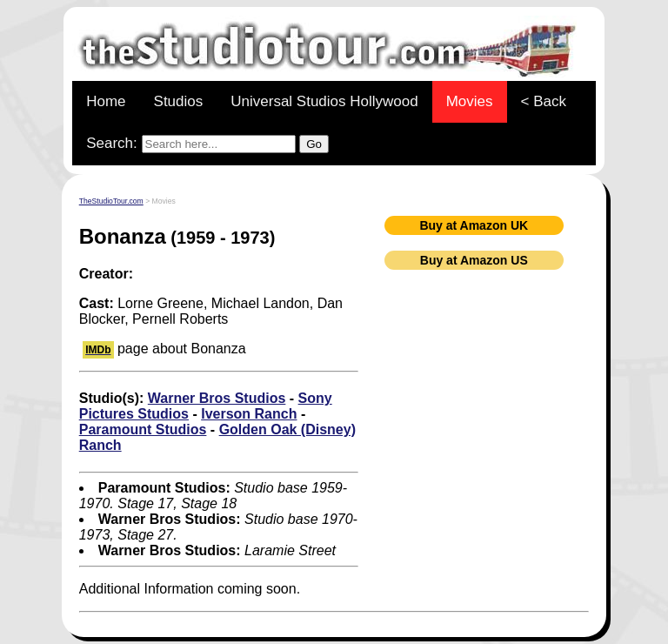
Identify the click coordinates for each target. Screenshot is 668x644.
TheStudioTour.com (111, 201)
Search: (207, 144)
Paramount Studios (143, 429)
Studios (179, 101)
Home (106, 101)
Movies (470, 101)
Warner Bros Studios (217, 398)
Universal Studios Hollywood (324, 101)
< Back (544, 101)
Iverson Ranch (249, 414)
